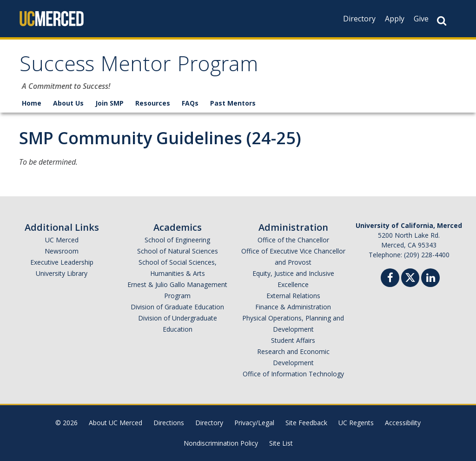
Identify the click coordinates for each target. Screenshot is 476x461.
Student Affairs (293, 340)
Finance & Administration (293, 307)
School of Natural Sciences (178, 251)
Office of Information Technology (293, 374)
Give (421, 19)
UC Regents (356, 423)
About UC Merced (116, 423)
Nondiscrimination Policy (221, 443)
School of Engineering (177, 240)
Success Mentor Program (139, 67)
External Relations (293, 296)
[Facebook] (390, 279)
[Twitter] (410, 277)
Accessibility (403, 423)
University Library (62, 273)
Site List (281, 443)
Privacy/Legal (254, 423)
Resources (153, 103)
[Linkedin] (430, 279)
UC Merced (62, 240)
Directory (359, 19)
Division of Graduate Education (177, 307)
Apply (395, 19)
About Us (68, 103)
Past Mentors (233, 103)
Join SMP (109, 103)
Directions (169, 423)
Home (32, 103)
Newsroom (62, 251)
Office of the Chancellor (293, 240)
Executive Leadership (62, 262)
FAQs (190, 103)
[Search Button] (442, 21)
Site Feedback (306, 423)
